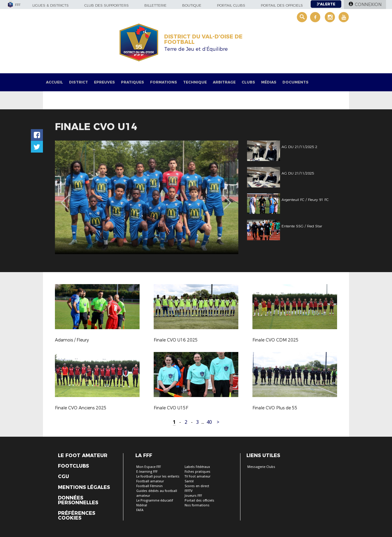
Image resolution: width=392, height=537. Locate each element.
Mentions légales (84, 487)
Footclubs (73, 466)
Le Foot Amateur (83, 456)
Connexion (368, 5)
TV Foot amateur (198, 476)
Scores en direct (197, 486)
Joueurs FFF (193, 496)
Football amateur (150, 481)
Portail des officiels (282, 5)
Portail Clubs (231, 5)
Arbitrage (224, 82)
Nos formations (197, 505)
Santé (189, 481)
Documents (296, 82)
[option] (147, 197)
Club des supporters (107, 5)
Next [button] (227, 198)
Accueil (54, 82)
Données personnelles (78, 500)
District (78, 82)
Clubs (248, 82)
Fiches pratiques (198, 472)
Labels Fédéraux (197, 467)
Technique (195, 82)
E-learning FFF (147, 472)
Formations (164, 82)
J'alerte (326, 4)
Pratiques (133, 82)
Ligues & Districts (51, 5)
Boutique (192, 5)
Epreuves (104, 82)
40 (209, 422)
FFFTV (188, 491)
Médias (269, 82)
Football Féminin (149, 486)
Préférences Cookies (77, 516)
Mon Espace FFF (149, 467)
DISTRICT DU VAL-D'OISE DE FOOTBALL (203, 39)
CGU (63, 477)
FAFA (140, 510)
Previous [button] (65, 198)
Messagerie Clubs (261, 467)
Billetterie (155, 5)
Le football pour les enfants (158, 476)
